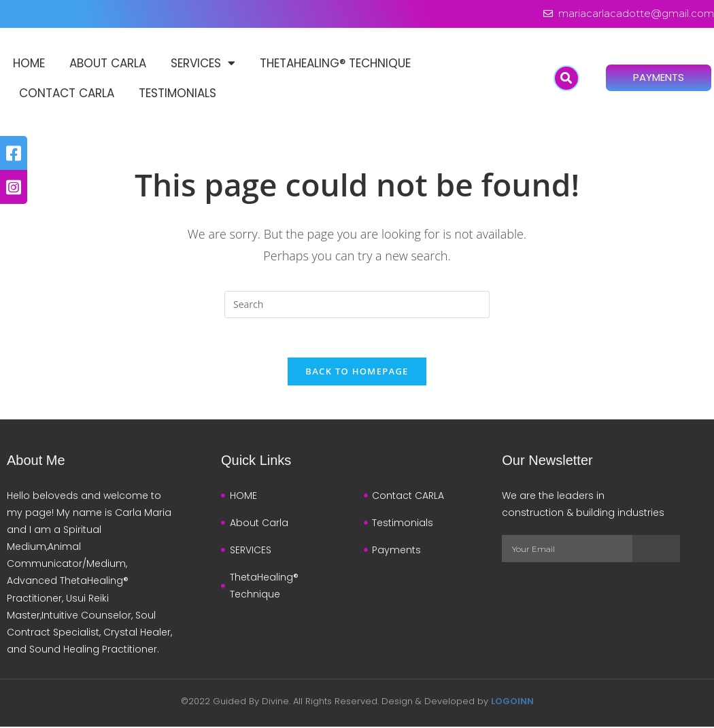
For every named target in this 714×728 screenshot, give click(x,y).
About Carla (108, 63)
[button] (566, 78)
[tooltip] (14, 153)
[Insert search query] (357, 305)
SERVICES (203, 64)
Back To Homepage (357, 372)
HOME (29, 63)
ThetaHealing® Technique (335, 63)
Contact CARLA (67, 93)
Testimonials (177, 93)
